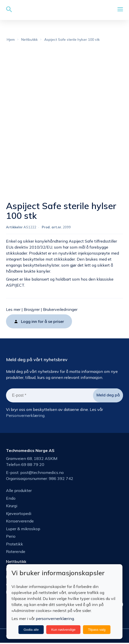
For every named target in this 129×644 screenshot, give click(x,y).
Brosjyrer (32, 310)
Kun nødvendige (63, 630)
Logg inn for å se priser (42, 322)
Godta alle (31, 630)
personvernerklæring (55, 618)
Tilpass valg (97, 630)
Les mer (13, 310)
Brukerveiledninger (60, 310)
